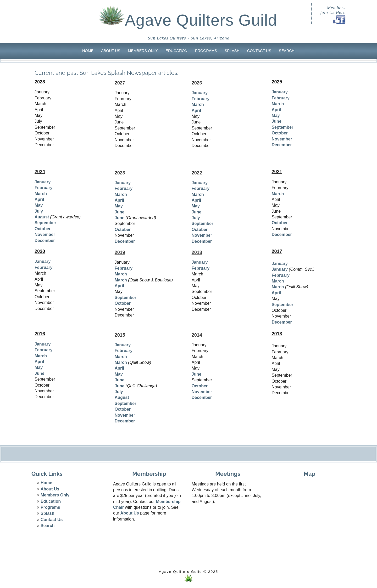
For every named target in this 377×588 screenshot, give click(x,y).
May (276, 115)
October (279, 133)
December (282, 145)
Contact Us (259, 51)
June (276, 121)
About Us (111, 51)
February (201, 99)
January (200, 93)
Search (287, 51)
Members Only (143, 51)
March (198, 104)
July (39, 211)
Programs (206, 51)
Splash (232, 51)
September (282, 127)
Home (88, 51)
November (282, 139)
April (196, 111)
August (42, 217)
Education (176, 51)
